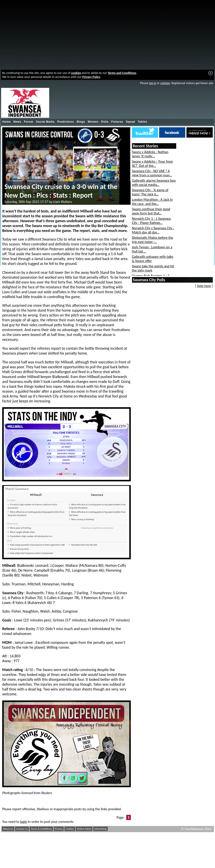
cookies (76, 73)
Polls (105, 122)
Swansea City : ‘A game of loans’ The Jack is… (150, 192)
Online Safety (84, 829)
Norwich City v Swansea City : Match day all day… (153, 230)
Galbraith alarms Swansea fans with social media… (154, 183)
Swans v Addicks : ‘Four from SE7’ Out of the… (152, 164)
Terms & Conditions (41, 829)
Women (93, 122)
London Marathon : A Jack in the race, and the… (152, 202)
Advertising (101, 829)
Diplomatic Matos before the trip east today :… (152, 240)
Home (7, 122)
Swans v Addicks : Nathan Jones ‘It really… (150, 154)
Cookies (70, 829)
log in (152, 83)
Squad (130, 122)
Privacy (59, 829)
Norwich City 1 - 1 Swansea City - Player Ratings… (151, 221)
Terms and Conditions (122, 73)
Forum (29, 122)
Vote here (204, 286)
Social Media (45, 122)
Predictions (66, 122)
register (165, 83)
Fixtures (117, 122)
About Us (8, 829)
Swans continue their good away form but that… (151, 211)
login (24, 822)
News (17, 122)
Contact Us (22, 829)
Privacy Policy (91, 77)
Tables (142, 122)
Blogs (81, 122)
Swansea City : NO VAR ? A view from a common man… (152, 173)
